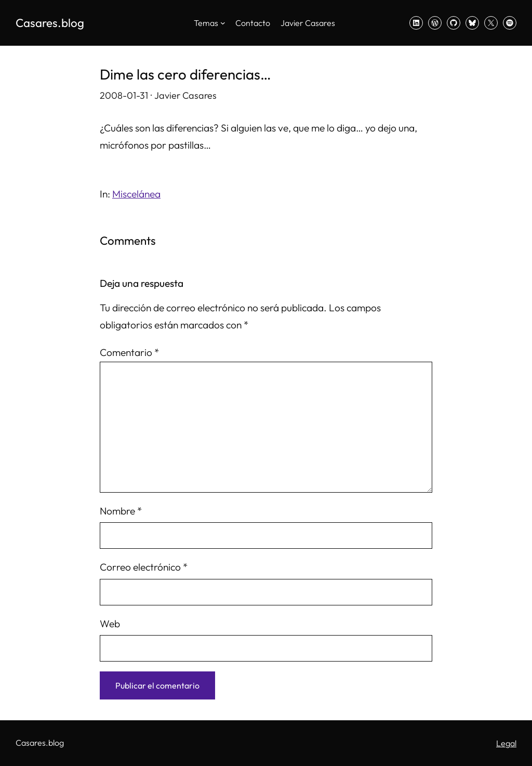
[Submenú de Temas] (223, 23)
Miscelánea (136, 194)
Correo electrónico (144, 567)
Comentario (129, 352)
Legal (506, 743)
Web (110, 624)
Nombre (121, 511)
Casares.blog (50, 23)
